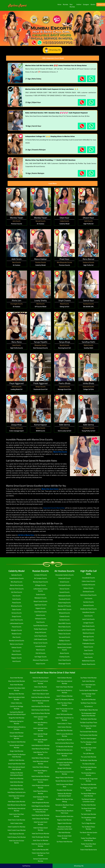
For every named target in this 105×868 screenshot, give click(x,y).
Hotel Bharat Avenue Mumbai (17, 805)
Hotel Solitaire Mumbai (64, 678)
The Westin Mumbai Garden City (88, 834)
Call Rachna (26, 866)
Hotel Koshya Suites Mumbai (41, 710)
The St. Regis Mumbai (88, 823)
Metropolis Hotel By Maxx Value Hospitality (64, 764)
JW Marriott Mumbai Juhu (65, 750)
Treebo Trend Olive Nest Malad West (88, 845)
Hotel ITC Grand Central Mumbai (41, 682)
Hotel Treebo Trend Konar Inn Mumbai (64, 719)
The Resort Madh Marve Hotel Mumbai (89, 795)
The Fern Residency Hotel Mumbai (88, 743)
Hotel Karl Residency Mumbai (41, 697)
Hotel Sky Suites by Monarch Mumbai (41, 845)
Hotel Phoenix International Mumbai (40, 787)
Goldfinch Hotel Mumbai (16, 760)
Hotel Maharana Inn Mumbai (41, 745)
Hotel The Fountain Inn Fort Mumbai (64, 710)
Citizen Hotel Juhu (17, 703)
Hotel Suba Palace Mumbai (64, 687)
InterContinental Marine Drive (65, 743)
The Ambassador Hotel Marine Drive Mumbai (89, 714)
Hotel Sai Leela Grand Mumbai (40, 823)
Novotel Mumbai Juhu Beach (64, 781)
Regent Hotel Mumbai (65, 823)
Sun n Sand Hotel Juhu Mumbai (89, 686)
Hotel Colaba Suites (16, 823)
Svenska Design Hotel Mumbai (88, 695)
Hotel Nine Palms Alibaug (41, 767)
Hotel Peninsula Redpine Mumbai (41, 781)
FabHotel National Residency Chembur (17, 728)
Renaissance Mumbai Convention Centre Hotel (64, 828)
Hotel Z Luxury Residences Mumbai (65, 735)
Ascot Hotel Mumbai (16, 678)
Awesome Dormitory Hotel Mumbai (17, 689)
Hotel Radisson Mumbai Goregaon (41, 798)
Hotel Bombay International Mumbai (17, 810)
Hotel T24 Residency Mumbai (64, 699)
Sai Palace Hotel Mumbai (64, 842)
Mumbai (66, 4)
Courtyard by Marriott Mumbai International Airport (17, 713)
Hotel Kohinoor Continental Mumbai (41, 702)
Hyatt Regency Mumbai (64, 740)
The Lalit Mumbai (88, 753)
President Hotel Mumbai (64, 790)
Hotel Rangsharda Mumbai (40, 803)
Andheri (79, 4)
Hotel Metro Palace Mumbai (41, 758)
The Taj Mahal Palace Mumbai (88, 828)
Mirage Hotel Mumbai (64, 768)
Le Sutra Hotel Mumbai (64, 759)
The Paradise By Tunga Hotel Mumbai (88, 780)
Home (59, 4)
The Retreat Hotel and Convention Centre (88, 800)
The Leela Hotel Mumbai (88, 757)
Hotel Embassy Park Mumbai (17, 837)
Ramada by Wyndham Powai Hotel (64, 806)
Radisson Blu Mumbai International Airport (64, 795)
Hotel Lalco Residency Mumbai (41, 724)
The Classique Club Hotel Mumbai (88, 727)
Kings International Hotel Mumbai (64, 755)
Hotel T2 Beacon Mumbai (64, 696)
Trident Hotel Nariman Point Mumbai (41, 854)
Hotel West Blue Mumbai (64, 730)
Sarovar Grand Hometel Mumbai (41, 860)
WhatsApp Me (52, 50)
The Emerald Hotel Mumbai (89, 732)
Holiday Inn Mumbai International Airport (17, 774)
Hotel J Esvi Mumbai (41, 687)
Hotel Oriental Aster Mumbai (40, 776)
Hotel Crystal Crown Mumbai (16, 830)
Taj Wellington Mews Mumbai (88, 710)
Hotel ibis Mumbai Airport (41, 678)
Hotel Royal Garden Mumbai (40, 815)
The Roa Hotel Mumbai (89, 805)
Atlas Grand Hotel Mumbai (17, 681)
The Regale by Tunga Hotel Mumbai (88, 789)
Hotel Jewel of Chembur (41, 690)
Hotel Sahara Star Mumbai (41, 819)
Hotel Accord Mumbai (17, 778)
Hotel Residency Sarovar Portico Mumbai (41, 811)
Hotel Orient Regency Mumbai (41, 772)
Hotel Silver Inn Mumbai (40, 840)
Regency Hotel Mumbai (64, 820)
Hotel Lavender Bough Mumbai (41, 735)
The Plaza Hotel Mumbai (89, 784)
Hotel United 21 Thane (65, 724)
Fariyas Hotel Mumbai (17, 733)
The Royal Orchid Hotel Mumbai (88, 810)
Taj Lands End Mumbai (88, 699)
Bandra (93, 4)
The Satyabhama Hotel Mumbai (88, 819)
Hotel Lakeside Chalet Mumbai (41, 718)
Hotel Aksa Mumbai (17, 785)
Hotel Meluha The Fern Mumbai (41, 753)
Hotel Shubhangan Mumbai (41, 837)
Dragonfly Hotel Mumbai (16, 718)
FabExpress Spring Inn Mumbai (17, 722)
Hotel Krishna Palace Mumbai (41, 713)
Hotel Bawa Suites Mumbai (17, 802)
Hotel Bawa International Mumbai (17, 797)
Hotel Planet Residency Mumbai (41, 792)
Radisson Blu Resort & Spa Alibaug (65, 800)
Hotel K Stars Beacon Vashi (41, 694)
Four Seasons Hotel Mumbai (17, 742)
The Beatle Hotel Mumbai (88, 719)
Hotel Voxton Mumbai (64, 727)
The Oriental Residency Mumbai (88, 774)
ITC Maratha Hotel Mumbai (64, 747)
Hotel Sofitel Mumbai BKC (40, 850)
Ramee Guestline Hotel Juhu (64, 816)
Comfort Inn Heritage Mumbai (16, 708)
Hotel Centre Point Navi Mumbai (17, 815)
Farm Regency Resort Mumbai (17, 737)
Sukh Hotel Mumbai (89, 681)
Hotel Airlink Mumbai (16, 782)
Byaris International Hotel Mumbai (17, 698)
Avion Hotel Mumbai (17, 685)
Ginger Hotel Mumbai (17, 751)
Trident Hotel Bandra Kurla (89, 850)
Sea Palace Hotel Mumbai (88, 678)
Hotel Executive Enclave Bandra (17, 842)
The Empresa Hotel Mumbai (88, 735)
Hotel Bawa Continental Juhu (16, 792)
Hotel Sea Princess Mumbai (41, 833)
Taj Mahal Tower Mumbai (88, 703)
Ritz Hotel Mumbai (64, 832)
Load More (52, 183)
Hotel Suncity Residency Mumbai (65, 691)
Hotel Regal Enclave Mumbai (41, 806)
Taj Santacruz (89, 706)
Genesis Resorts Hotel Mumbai (17, 746)
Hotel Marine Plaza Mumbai (40, 749)
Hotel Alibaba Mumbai (17, 789)
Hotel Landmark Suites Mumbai (41, 729)
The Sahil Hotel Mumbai (89, 814)
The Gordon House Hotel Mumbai (88, 749)
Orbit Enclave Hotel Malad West (64, 786)
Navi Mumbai (72, 6)
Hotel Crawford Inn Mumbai (17, 827)
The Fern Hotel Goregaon (88, 739)
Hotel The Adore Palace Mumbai (64, 704)
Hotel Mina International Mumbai (41, 763)
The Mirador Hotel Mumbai (88, 760)
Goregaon (86, 4)
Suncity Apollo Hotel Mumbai (88, 690)
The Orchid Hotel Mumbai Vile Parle (88, 768)
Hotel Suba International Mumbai (64, 682)
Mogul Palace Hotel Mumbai (64, 777)
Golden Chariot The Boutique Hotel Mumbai (16, 756)
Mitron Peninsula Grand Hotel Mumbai (65, 773)
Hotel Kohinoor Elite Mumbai (40, 706)
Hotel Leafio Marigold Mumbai (41, 741)
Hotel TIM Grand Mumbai (64, 714)
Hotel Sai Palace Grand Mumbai (40, 829)
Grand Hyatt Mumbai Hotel (17, 764)
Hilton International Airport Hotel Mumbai (17, 768)
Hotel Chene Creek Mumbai (17, 820)
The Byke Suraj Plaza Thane (88, 722)
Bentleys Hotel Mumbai (17, 694)
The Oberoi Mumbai (89, 764)
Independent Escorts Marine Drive (54, 508)
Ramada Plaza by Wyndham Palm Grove (64, 812)
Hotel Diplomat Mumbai (16, 834)
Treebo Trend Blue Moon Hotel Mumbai (88, 839)
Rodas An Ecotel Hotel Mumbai (64, 837)
